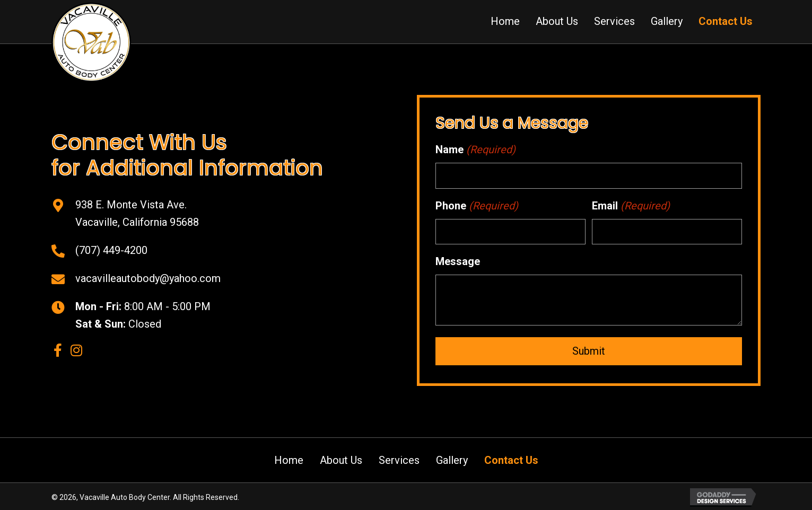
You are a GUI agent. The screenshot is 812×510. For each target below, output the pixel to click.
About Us (341, 458)
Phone (477, 205)
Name (475, 150)
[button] (58, 349)
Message (458, 259)
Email (631, 205)
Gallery (452, 458)
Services (399, 458)
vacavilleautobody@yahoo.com (148, 277)
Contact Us (511, 458)
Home (289, 458)
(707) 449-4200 (111, 249)
